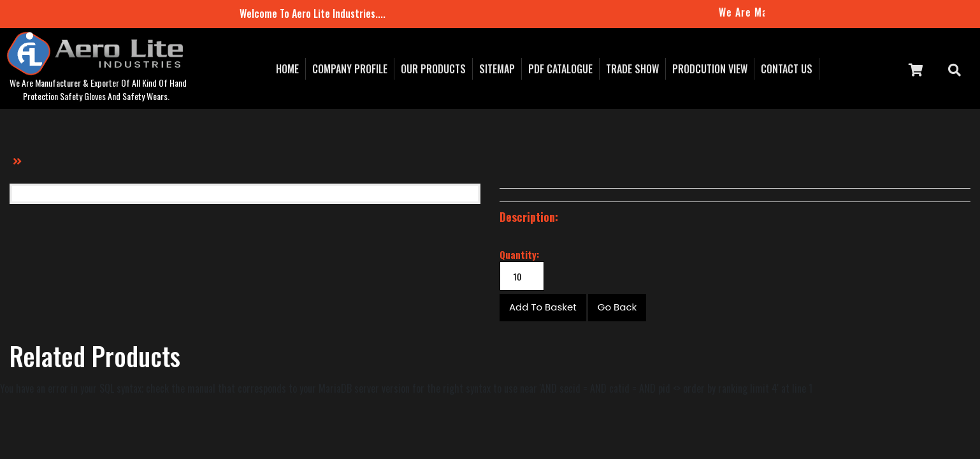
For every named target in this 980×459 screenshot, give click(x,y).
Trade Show (632, 69)
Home (287, 69)
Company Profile (350, 69)
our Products (433, 69)
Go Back (617, 307)
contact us (787, 69)
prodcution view (710, 69)
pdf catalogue (560, 69)
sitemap (497, 69)
